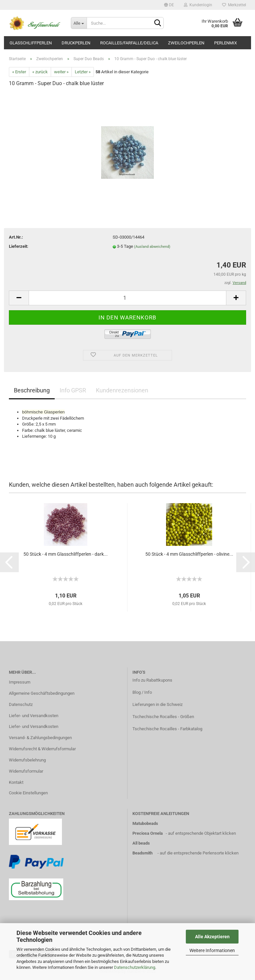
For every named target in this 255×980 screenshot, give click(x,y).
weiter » (61, 72)
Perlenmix (226, 43)
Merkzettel (234, 5)
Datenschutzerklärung (135, 967)
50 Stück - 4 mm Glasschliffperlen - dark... (66, 554)
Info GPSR (73, 390)
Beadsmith (142, 853)
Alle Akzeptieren (212, 937)
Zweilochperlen (186, 43)
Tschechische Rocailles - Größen (163, 717)
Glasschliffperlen (31, 43)
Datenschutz (21, 704)
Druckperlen (76, 43)
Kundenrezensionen (122, 390)
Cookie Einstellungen (28, 793)
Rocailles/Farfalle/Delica (129, 43)
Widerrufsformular (26, 771)
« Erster (19, 72)
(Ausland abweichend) (152, 247)
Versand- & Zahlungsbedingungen (40, 738)
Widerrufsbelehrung (27, 760)
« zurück (40, 72)
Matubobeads (145, 823)
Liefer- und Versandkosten (34, 716)
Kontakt (16, 782)
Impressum (20, 682)
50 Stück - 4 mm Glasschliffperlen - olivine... (189, 554)
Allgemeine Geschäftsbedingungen (42, 693)
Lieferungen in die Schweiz (157, 704)
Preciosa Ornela (148, 833)
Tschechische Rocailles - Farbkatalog (167, 729)
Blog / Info (142, 692)
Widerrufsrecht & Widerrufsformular (42, 749)
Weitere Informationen (212, 950)
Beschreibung (32, 390)
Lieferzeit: (19, 246)
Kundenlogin (198, 5)
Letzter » (83, 72)
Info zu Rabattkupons (152, 680)
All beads (141, 843)
